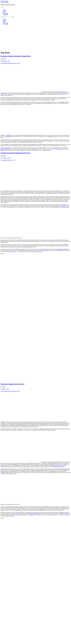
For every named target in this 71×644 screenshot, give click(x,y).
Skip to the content (4, 1)
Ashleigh (4, 59)
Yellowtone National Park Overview (12, 384)
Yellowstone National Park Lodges (59, 466)
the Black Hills (8, 136)
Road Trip (14, 63)
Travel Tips (5, 13)
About (4, 10)
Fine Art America (20, 150)
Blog (4, 12)
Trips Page (34, 149)
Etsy (5, 252)
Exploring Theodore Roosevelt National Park (16, 56)
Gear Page (49, 150)
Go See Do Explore (5, 2)
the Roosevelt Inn (65, 207)
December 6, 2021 (6, 61)
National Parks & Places (7, 63)
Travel (18, 63)
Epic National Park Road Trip (62, 249)
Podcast (5, 11)
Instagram (3, 150)
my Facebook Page (58, 149)
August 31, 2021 (5, 389)
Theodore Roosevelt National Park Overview (15, 153)
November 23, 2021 (6, 158)
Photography (6, 15)
